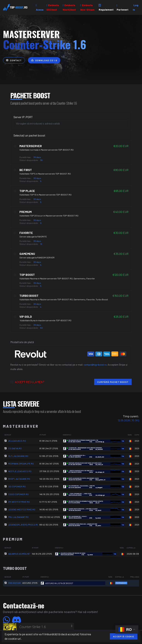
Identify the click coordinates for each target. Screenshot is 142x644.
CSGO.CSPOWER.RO (18, 494)
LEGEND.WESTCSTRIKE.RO (22, 509)
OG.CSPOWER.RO (17, 486)
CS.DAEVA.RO (15, 448)
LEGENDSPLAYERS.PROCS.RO (23, 525)
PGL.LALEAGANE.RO (18, 517)
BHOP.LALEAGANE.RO (19, 479)
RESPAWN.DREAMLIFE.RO (21, 464)
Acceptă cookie (124, 636)
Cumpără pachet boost (113, 382)
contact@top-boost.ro (95, 365)
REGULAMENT (35, 382)
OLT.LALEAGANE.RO (18, 456)
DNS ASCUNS (15, 583)
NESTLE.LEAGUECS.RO (20, 471)
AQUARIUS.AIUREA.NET (20, 554)
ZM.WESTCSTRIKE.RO (19, 502)
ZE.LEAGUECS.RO (17, 441)
